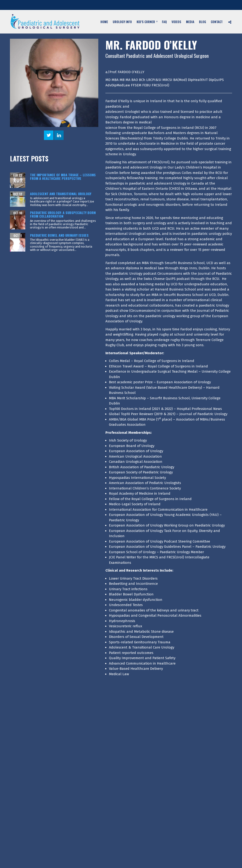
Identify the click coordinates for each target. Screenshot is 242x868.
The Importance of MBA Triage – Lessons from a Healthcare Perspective (63, 177)
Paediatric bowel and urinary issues (59, 235)
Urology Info (122, 22)
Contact (217, 22)
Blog (203, 22)
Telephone (169, 6)
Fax (213, 6)
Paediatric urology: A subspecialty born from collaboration (63, 214)
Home (104, 22)
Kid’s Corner (146, 22)
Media (190, 22)
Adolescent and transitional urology (61, 194)
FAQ (164, 22)
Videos (176, 22)
